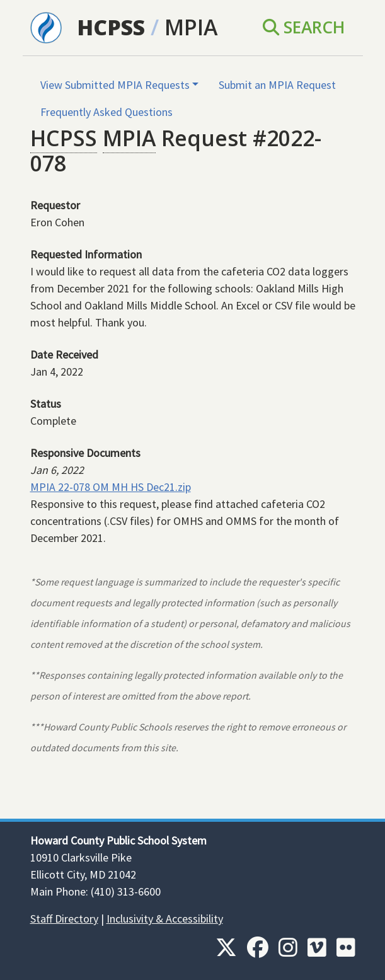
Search (304, 27)
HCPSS (111, 27)
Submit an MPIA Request (277, 85)
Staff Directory (64, 919)
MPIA (191, 27)
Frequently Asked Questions (106, 112)
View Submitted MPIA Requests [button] (115, 85)
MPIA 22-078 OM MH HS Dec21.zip (111, 487)
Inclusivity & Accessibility (165, 919)
